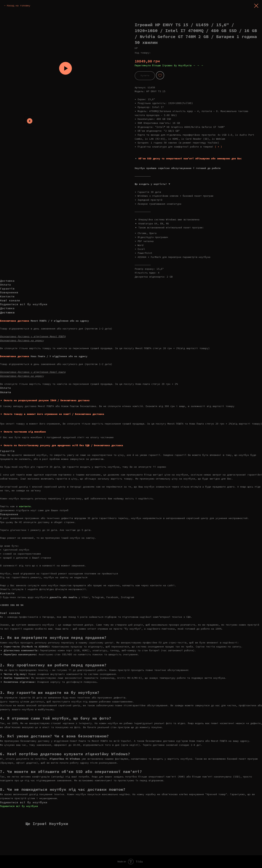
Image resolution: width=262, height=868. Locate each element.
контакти (25, 506)
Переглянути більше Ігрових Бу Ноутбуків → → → (169, 65)
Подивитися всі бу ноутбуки (19, 806)
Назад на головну (19, 5)
